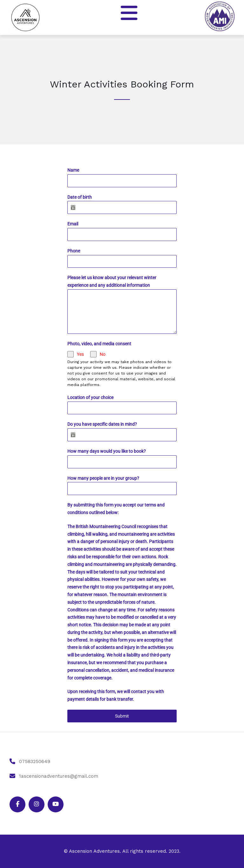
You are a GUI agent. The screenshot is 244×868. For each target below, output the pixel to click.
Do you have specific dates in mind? (102, 424)
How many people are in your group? (103, 478)
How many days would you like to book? (107, 451)
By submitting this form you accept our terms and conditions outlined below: (116, 509)
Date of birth (80, 197)
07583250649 (35, 761)
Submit (122, 716)
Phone (74, 251)
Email (73, 224)
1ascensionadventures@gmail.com (59, 776)
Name (73, 170)
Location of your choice (90, 397)
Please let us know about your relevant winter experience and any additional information (112, 281)
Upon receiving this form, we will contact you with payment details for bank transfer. (116, 695)
